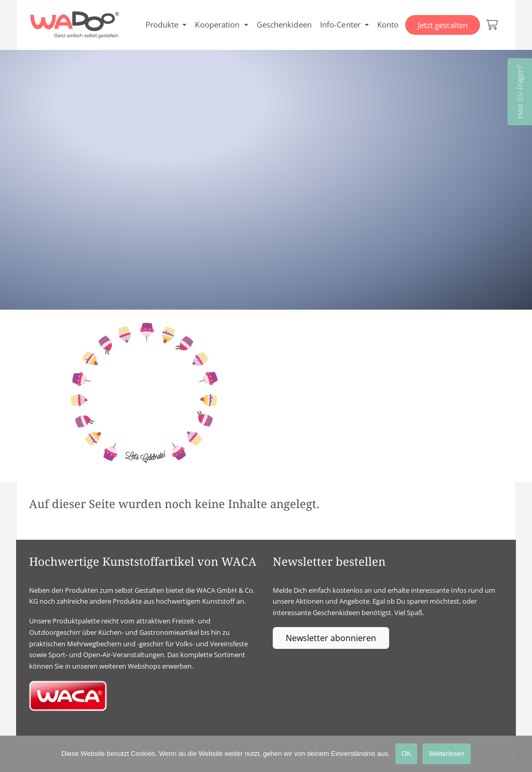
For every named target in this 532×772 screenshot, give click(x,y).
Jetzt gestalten (443, 25)
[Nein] (519, 754)
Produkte (162, 24)
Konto (388, 24)
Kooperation (217, 24)
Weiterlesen (446, 754)
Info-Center (340, 24)
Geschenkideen (284, 24)
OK (407, 754)
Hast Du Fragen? (520, 92)
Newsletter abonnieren (331, 638)
